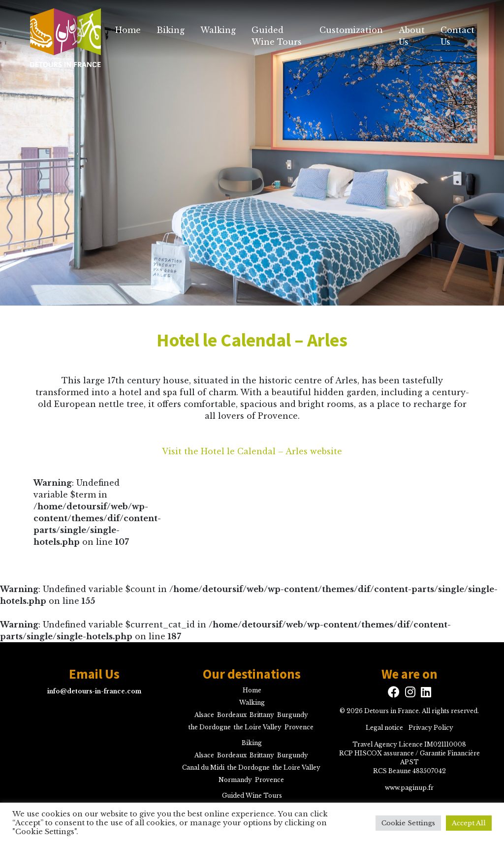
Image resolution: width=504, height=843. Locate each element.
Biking (171, 30)
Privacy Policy (431, 728)
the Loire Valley (258, 727)
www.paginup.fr (409, 788)
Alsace (204, 715)
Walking (218, 30)
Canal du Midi (203, 767)
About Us (412, 36)
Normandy (235, 780)
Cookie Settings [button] (408, 823)
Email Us (94, 674)
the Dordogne (210, 727)
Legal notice (384, 728)
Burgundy (293, 715)
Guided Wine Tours (277, 36)
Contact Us (457, 36)
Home (128, 30)
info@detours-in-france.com (94, 691)
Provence (299, 727)
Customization (351, 30)
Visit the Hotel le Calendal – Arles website (252, 451)
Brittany (262, 715)
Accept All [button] (469, 823)
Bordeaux (232, 715)
